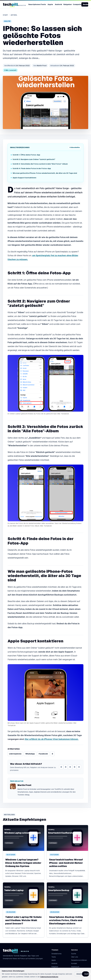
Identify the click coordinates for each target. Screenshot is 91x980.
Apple (50, 4)
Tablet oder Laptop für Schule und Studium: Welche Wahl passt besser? (23, 920)
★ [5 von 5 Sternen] (79, 767)
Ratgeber (67, 4)
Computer (77, 4)
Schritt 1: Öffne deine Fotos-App (26, 155)
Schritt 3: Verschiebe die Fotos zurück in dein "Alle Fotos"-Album (40, 164)
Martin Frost (40, 66)
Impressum (75, 967)
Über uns (75, 957)
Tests (43, 4)
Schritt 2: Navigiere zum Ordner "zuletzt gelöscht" (34, 159)
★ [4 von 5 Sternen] (75, 767)
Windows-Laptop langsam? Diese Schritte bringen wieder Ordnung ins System (23, 863)
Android (58, 4)
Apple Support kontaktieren (24, 178)
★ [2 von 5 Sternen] (66, 767)
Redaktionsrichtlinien (79, 960)
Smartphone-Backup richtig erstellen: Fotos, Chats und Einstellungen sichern (66, 920)
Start (5, 15)
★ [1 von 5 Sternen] (61, 767)
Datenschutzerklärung (49, 977)
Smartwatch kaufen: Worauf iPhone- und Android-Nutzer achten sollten (66, 863)
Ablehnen (79, 974)
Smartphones (33, 4)
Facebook (43, 754)
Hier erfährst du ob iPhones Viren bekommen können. (52, 739)
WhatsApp (30, 754)
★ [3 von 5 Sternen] (70, 767)
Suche (86, 4)
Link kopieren (15, 754)
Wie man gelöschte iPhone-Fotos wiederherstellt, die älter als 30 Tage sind (45, 173)
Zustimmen (87, 974)
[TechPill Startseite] (13, 4)
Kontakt (74, 963)
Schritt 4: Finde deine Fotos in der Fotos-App (32, 168)
